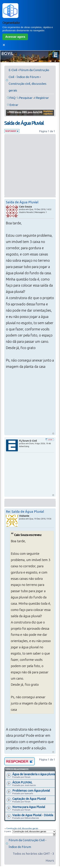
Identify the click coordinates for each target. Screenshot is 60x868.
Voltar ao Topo (53, 434)
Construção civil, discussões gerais (22, 828)
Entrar (14, 105)
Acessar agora (15, 37)
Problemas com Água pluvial (31, 790)
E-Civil (13, 70)
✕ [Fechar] (4, 45)
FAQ (12, 98)
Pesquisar (26, 98)
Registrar (42, 98)
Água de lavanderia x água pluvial (34, 774)
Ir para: (8, 831)
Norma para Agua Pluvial (29, 807)
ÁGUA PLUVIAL (22, 782)
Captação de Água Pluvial (29, 799)
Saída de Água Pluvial (24, 123)
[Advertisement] (30, 165)
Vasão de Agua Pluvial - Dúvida (33, 815)
